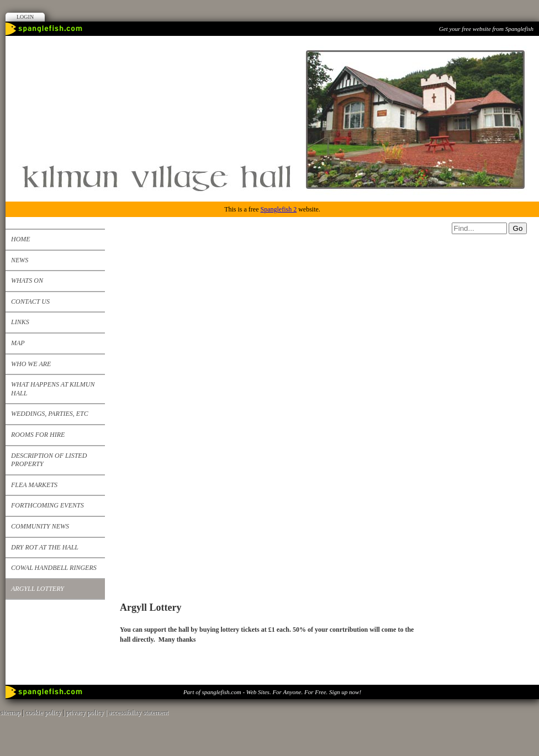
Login (25, 17)
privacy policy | (87, 712)
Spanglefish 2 (278, 209)
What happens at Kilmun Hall (53, 389)
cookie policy (43, 712)
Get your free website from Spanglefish (486, 29)
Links (20, 322)
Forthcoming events (47, 505)
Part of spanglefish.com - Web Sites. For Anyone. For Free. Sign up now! (272, 692)
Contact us (30, 302)
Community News (40, 526)
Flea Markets (34, 485)
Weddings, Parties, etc (50, 414)
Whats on (27, 281)
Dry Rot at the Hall (45, 547)
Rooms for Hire (38, 435)
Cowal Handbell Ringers (54, 568)
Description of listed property (49, 460)
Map (18, 343)
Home (21, 239)
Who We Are (31, 364)
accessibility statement (139, 712)
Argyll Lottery (38, 589)
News (20, 260)
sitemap (10, 712)
